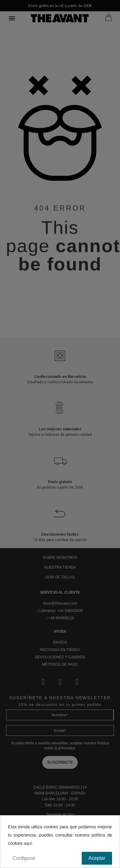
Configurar (24, 858)
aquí (28, 843)
